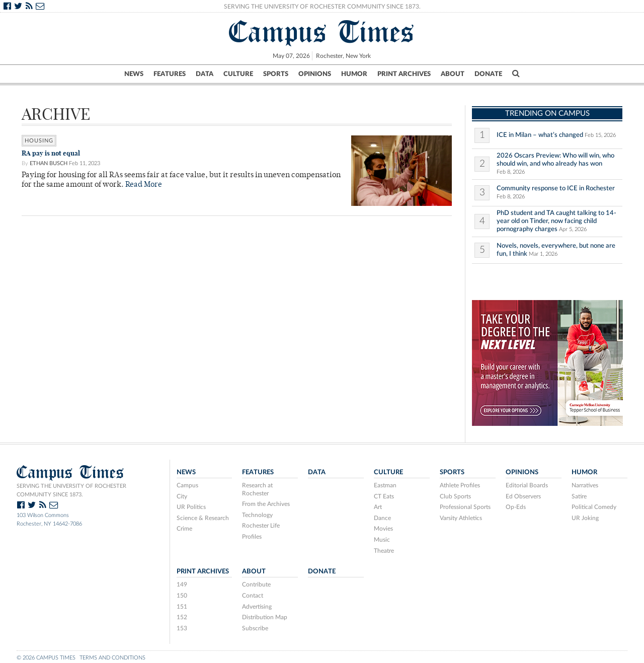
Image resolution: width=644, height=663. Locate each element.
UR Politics (191, 507)
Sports (276, 74)
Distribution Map (265, 617)
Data (205, 74)
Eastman (385, 485)
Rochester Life (261, 526)
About (453, 74)
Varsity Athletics (461, 518)
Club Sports (455, 496)
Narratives (585, 485)
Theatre (384, 551)
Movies (383, 529)
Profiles (252, 537)
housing (39, 141)
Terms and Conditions (112, 658)
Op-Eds (516, 507)
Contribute (256, 584)
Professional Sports (465, 507)
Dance (382, 518)
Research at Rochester (257, 489)
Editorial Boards (527, 485)
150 (182, 596)
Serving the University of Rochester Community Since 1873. (322, 7)
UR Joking (585, 518)
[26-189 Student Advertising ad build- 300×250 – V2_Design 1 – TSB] (547, 362)
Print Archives (404, 74)
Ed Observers (523, 496)
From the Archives (266, 504)
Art (378, 507)
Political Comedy (594, 507)
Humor (354, 74)
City (182, 496)
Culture (238, 74)
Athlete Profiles (460, 485)
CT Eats (384, 496)
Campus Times (322, 32)
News (134, 74)
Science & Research (203, 518)
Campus (187, 485)
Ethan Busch (49, 163)
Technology (257, 515)
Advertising (257, 607)
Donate (488, 74)
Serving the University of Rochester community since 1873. (71, 490)
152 (182, 617)
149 (182, 584)
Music (382, 540)
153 (182, 628)
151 (182, 607)
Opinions (315, 74)
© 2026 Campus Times (46, 658)
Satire (579, 496)
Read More (144, 185)
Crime (184, 529)
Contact (253, 596)
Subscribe (255, 628)
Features (170, 74)
